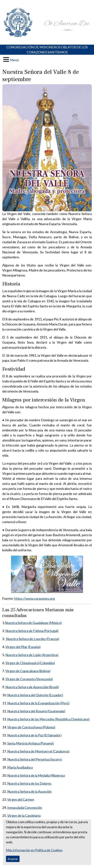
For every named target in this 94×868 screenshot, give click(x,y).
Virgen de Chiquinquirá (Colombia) (30, 663)
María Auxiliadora (20, 767)
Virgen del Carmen (21, 799)
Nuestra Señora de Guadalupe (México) (33, 623)
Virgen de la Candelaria (24, 816)
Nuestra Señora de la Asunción (29, 791)
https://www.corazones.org (35, 598)
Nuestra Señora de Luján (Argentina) (32, 655)
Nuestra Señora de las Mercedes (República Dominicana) (48, 719)
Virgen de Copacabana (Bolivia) (28, 671)
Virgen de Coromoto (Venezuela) (29, 679)
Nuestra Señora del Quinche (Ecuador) (35, 695)
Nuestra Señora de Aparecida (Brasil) (32, 687)
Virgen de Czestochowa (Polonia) (31, 727)
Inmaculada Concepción (25, 807)
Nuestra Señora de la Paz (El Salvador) (34, 735)
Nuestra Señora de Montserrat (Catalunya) (38, 751)
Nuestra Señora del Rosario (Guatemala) (36, 711)
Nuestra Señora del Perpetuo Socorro (35, 759)
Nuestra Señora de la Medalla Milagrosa (36, 775)
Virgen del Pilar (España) (23, 647)
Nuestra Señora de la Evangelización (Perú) (38, 703)
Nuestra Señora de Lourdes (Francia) (32, 639)
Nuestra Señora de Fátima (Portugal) (32, 631)
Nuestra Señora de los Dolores (29, 783)
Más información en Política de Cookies (34, 850)
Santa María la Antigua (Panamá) (31, 743)
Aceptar (13, 859)
